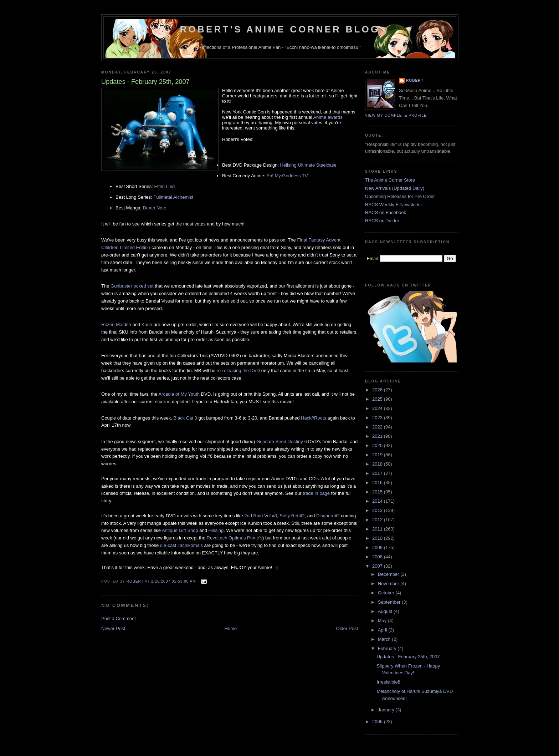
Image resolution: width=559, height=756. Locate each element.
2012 (378, 520)
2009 (378, 547)
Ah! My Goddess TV (287, 176)
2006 (378, 722)
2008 (378, 557)
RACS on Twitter (382, 221)
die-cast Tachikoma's (181, 545)
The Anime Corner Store (390, 180)
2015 (378, 492)
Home (231, 628)
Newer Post (113, 628)
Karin (147, 324)
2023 (378, 418)
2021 (378, 436)
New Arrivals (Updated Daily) (395, 188)
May (383, 621)
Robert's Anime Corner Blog (280, 29)
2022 (378, 427)
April (383, 630)
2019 (378, 455)
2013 (378, 510)
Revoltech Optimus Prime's (235, 538)
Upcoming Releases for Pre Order (400, 196)
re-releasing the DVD (238, 371)
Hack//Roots (314, 418)
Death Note (155, 208)
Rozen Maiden (116, 324)
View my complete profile (396, 115)
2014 (378, 501)
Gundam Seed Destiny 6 (282, 442)
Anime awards (328, 117)
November (389, 584)
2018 (378, 464)
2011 (378, 529)
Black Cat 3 (185, 418)
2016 (378, 483)
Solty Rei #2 (292, 516)
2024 (378, 408)
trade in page (316, 493)
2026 (378, 390)
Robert (415, 80)
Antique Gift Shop (180, 530)
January (387, 710)
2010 (378, 538)
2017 (378, 473)
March (385, 639)
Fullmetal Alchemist (173, 197)
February (388, 648)
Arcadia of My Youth (179, 394)
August (386, 611)
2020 (378, 445)
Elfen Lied (164, 186)
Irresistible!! (388, 682)
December (389, 574)
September (390, 602)
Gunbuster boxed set (132, 286)
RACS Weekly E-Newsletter (394, 205)
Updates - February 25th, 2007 (408, 657)
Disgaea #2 (328, 516)
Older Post (347, 628)
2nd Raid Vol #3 (261, 516)
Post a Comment (119, 618)
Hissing (216, 530)
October (387, 593)
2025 (378, 399)
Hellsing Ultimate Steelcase (308, 165)
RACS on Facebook (386, 212)
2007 (378, 566)
